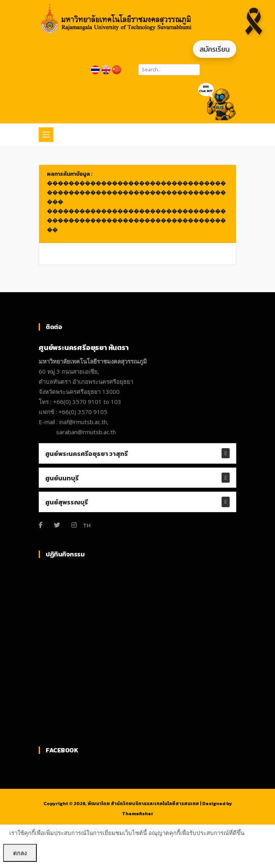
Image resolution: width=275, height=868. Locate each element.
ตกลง (20, 853)
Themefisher (138, 814)
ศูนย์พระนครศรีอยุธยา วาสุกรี (87, 454)
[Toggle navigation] (46, 135)
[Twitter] (57, 525)
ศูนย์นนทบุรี (62, 478)
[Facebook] (41, 525)
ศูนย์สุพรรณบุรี (67, 502)
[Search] (169, 70)
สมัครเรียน (215, 49)
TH (87, 525)
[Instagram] (74, 525)
